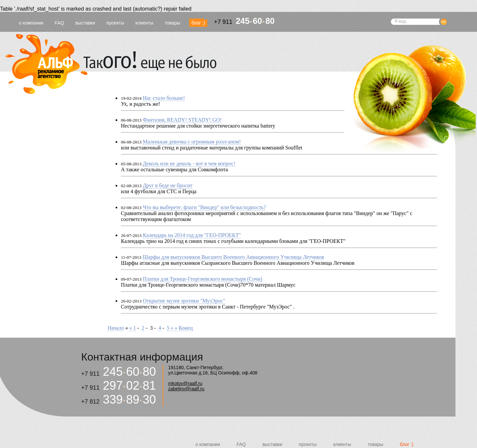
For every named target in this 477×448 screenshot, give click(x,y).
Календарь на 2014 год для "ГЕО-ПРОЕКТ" (192, 235)
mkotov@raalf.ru (185, 383)
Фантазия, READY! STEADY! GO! (182, 120)
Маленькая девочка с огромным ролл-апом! (192, 142)
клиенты (144, 23)
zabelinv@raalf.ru (186, 389)
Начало (116, 328)
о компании (31, 23)
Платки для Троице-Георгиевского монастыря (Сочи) (202, 279)
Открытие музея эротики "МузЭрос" (184, 301)
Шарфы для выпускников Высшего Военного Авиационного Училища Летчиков (234, 257)
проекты (115, 23)
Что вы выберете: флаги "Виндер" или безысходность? (204, 207)
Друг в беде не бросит (168, 185)
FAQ (59, 23)
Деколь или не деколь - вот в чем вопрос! (189, 164)
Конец (186, 328)
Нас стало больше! (164, 98)
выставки (85, 23)
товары (172, 23)
